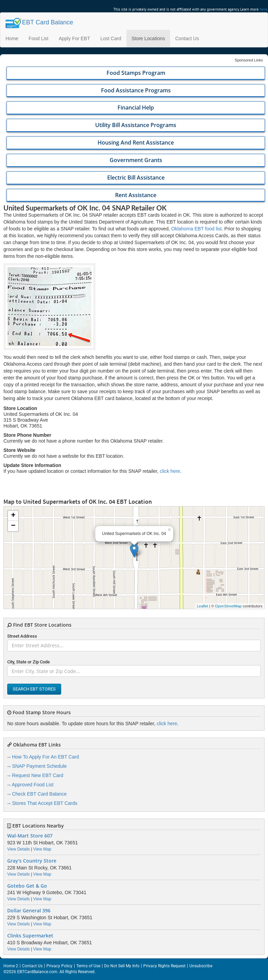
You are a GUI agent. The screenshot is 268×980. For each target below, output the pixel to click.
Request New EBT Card (38, 775)
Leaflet (203, 606)
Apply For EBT (74, 38)
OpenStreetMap (228, 606)
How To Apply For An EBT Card (46, 757)
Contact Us (187, 38)
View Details (19, 849)
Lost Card (111, 38)
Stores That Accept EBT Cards (45, 803)
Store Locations (148, 38)
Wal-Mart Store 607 (30, 836)
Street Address (22, 636)
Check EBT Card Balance (39, 794)
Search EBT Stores (34, 689)
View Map (42, 849)
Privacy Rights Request (164, 966)
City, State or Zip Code (29, 662)
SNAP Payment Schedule (39, 766)
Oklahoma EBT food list (196, 229)
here (264, 9)
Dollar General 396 (29, 911)
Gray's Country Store (32, 861)
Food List (38, 38)
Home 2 (11, 966)
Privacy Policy (59, 966)
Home (12, 38)
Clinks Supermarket (30, 936)
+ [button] (13, 516)
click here (170, 471)
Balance (39, 22)
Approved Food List (32, 785)
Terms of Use (88, 966)
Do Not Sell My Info (122, 966)
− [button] (13, 526)
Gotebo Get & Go (27, 886)
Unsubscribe (201, 966)
